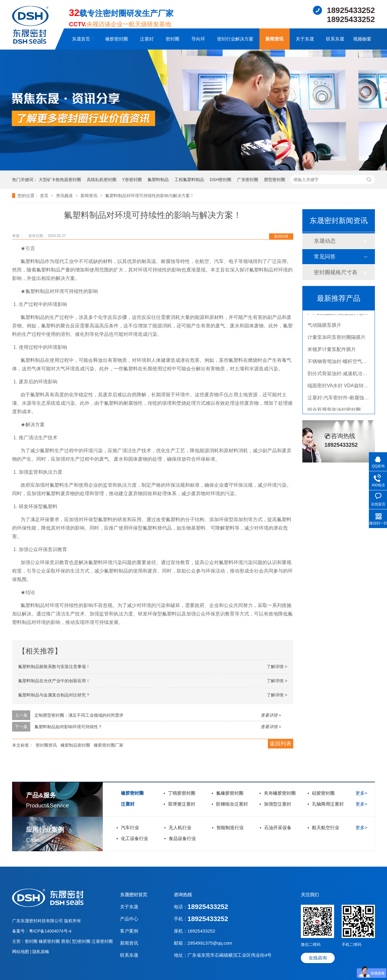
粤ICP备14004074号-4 (50, 931)
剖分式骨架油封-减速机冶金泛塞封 (345, 375)
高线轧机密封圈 (102, 180)
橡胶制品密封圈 (75, 745)
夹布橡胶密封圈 (280, 793)
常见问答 (325, 257)
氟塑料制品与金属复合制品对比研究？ (54, 695)
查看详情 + (271, 715)
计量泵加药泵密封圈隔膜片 (337, 338)
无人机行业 (180, 827)
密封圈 (172, 39)
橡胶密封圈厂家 (109, 745)
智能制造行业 (230, 827)
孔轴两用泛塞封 (328, 804)
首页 (45, 196)
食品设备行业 (182, 838)
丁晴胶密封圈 (182, 793)
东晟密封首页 (134, 895)
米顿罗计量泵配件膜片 (332, 350)
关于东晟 (305, 39)
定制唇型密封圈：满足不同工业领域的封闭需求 (79, 715)
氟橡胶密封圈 (230, 793)
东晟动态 (325, 241)
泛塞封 (147, 39)
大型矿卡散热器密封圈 (60, 180)
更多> (361, 793)
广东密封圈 (248, 180)
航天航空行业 (326, 827)
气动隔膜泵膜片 (324, 326)
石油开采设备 (278, 827)
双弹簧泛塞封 (182, 804)
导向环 (198, 39)
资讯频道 (65, 196)
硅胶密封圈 (323, 793)
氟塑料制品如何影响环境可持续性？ (68, 727)
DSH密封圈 (221, 180)
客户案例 (129, 931)
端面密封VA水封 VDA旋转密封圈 (343, 387)
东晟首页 (81, 39)
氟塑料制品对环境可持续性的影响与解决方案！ (150, 196)
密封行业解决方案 (235, 39)
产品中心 (129, 919)
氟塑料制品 (158, 180)
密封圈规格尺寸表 (336, 272)
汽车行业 (130, 827)
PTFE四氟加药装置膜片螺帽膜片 (343, 314)
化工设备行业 (135, 838)
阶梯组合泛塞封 (232, 804)
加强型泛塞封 (278, 804)
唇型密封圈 (275, 180)
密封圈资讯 (46, 745)
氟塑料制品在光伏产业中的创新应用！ (54, 681)
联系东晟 (335, 39)
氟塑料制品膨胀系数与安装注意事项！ (54, 667)
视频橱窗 (362, 39)
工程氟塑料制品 (189, 180)
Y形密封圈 (132, 180)
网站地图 (21, 952)
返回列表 (281, 236)
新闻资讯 (275, 39)
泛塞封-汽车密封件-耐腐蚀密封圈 (343, 399)
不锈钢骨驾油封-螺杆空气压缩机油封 (347, 363)
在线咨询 (318, 958)
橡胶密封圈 (117, 39)
